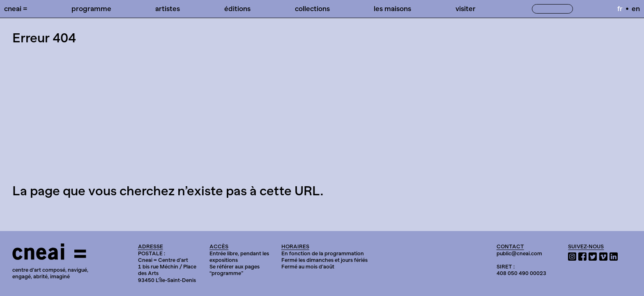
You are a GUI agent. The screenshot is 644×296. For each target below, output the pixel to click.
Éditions (237, 8)
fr (620, 8)
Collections (312, 8)
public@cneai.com (519, 253)
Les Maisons (392, 8)
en (636, 8)
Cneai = (16, 8)
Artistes (168, 8)
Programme (91, 8)
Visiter (466, 8)
